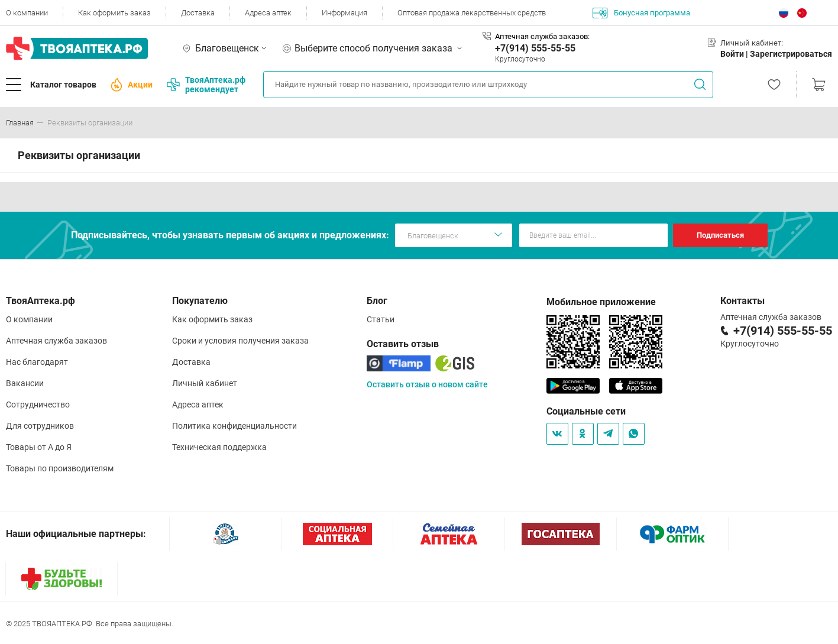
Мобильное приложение (601, 302)
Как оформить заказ (114, 13)
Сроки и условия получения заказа (240, 341)
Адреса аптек (268, 13)
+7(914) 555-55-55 (535, 48)
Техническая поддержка (219, 447)
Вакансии (25, 383)
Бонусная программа (641, 13)
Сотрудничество (38, 404)
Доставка (198, 13)
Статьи (381, 319)
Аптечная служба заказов (56, 341)
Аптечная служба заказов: (542, 36)
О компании (27, 13)
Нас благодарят (37, 362)
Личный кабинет (205, 383)
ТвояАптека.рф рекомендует (206, 85)
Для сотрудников (40, 426)
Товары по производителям (60, 468)
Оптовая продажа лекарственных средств (472, 13)
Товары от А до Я (39, 447)
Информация (344, 13)
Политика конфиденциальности (234, 426)
